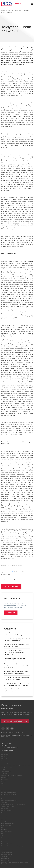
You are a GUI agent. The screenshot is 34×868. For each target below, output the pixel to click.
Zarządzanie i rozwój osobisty (7, 807)
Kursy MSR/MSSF (5, 858)
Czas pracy (4, 821)
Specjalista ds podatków (6, 856)
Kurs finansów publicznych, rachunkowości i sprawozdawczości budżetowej (15, 863)
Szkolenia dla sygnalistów (7, 811)
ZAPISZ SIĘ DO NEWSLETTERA (15, 721)
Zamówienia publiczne (6, 790)
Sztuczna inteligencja (6, 815)
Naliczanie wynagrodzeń (7, 838)
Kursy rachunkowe (5, 780)
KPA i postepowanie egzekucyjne (9, 794)
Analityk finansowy (5, 848)
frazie (16, 572)
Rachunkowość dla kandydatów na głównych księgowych (14, 846)
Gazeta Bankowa (17, 566)
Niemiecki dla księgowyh (7, 854)
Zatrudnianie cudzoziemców (7, 823)
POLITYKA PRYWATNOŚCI (10, 748)
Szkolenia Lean (5, 809)
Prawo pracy (4, 819)
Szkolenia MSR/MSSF (6, 771)
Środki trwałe (4, 773)
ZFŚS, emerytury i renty (6, 825)
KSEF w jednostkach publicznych (8, 792)
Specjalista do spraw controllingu (8, 850)
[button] (29, 4)
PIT (2, 834)
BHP (2, 827)
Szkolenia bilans (5, 778)
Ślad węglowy (4, 802)
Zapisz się (11, 613)
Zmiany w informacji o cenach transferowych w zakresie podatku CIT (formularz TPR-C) (16, 666)
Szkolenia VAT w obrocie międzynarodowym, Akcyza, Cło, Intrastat (15, 765)
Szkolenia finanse (5, 784)
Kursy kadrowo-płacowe (7, 832)
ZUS (2, 836)
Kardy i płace (4, 829)
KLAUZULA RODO (7, 750)
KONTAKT (5, 746)
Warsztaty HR (4, 817)
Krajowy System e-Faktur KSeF (8, 767)
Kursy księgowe (5, 842)
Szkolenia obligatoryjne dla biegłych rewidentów (12, 775)
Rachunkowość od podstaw (7, 844)
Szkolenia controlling (6, 786)
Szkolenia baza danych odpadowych (9, 800)
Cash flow (3, 782)
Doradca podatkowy (6, 860)
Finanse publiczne (5, 788)
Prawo (3, 813)
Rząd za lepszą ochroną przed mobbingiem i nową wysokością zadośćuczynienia (14, 652)
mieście (22, 572)
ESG (2, 798)
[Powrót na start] (11, 4)
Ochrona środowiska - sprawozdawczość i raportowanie (13, 804)
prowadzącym (5, 574)
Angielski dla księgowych (7, 852)
